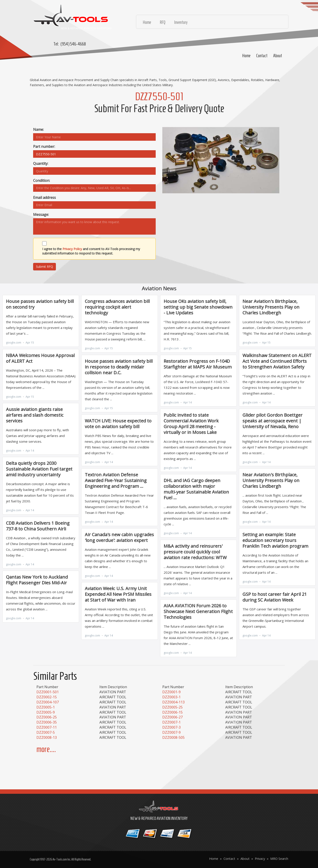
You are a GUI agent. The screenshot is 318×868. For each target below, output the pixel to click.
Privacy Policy (72, 249)
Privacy (260, 859)
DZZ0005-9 (46, 712)
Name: (38, 129)
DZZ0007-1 (171, 722)
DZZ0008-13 (47, 737)
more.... (46, 749)
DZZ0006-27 (172, 717)
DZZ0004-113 (173, 702)
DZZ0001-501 (48, 692)
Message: (41, 215)
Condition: (42, 180)
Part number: (44, 146)
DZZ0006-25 (47, 717)
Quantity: (41, 163)
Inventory (181, 22)
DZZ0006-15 (172, 712)
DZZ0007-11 (47, 727)
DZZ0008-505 (173, 737)
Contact (262, 56)
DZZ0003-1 (171, 697)
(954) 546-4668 (73, 44)
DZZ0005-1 (46, 707)
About (278, 56)
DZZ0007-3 (171, 727)
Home (246, 56)
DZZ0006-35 (47, 722)
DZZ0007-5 (46, 732)
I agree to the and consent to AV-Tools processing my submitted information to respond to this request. (91, 251)
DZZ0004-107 (48, 702)
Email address (44, 198)
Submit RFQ (44, 267)
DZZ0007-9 (171, 732)
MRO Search (279, 859)
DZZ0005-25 (172, 707)
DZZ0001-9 (171, 692)
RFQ (163, 22)
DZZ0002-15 (47, 697)
